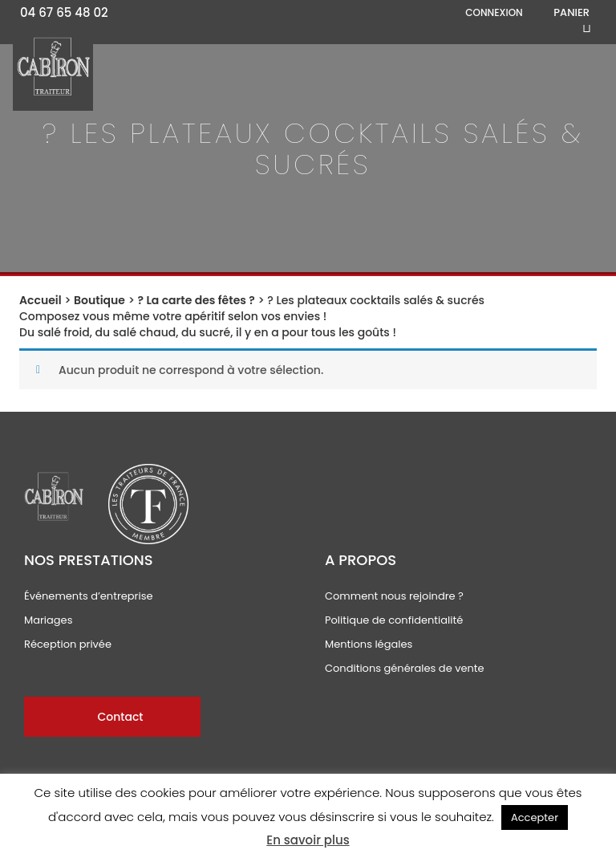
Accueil (41, 300)
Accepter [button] (535, 817)
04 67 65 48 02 (64, 12)
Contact (120, 717)
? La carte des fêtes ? (197, 300)
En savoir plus (308, 840)
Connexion (494, 12)
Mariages (48, 620)
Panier (571, 13)
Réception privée (68, 644)
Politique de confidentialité (394, 620)
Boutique (99, 300)
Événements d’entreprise (89, 596)
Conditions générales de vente (405, 668)
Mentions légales (369, 644)
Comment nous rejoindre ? (394, 596)
